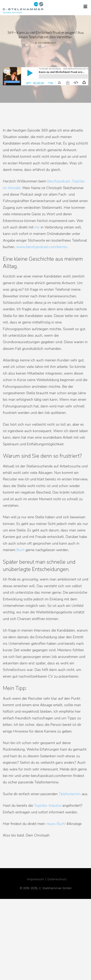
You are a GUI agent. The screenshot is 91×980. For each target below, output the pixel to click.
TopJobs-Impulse (48, 805)
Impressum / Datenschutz (47, 879)
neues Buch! (56, 824)
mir (37, 227)
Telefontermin (70, 794)
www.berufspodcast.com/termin (42, 247)
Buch (20, 550)
